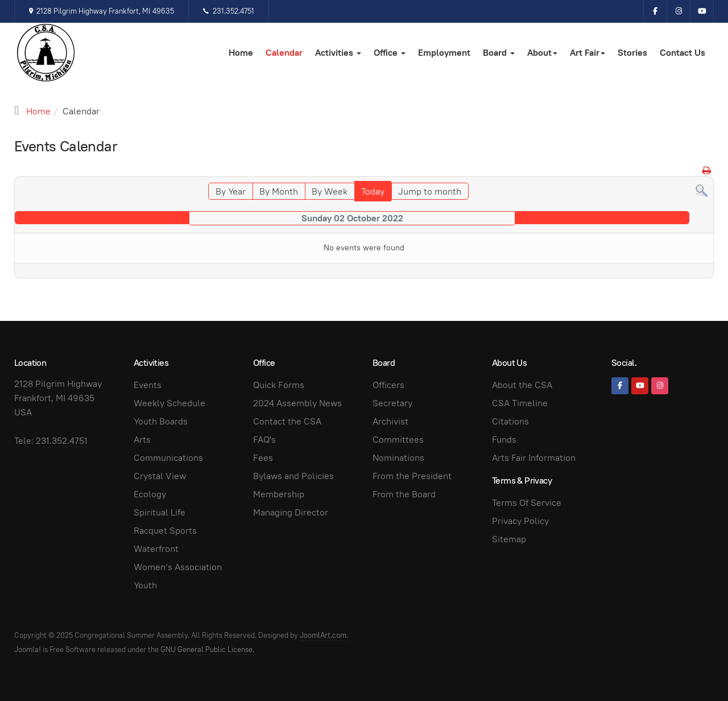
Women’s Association (178, 567)
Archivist (390, 421)
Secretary (392, 403)
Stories (632, 53)
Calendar (284, 53)
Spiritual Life (160, 512)
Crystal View (160, 476)
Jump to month (430, 191)
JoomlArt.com (323, 635)
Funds (504, 440)
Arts (142, 440)
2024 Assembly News (297, 403)
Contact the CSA (287, 421)
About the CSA (522, 385)
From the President (412, 476)
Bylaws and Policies (293, 476)
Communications (168, 458)
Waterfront (156, 549)
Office (390, 53)
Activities (338, 53)
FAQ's (264, 440)
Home (241, 53)
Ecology (150, 494)
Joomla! (28, 650)
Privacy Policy (520, 521)
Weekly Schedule (169, 403)
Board (499, 53)
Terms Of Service (527, 503)
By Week (330, 191)
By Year (231, 191)
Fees (263, 458)
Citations (510, 421)
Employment (444, 53)
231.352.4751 (228, 11)
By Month (279, 191)
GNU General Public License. (207, 650)
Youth (145, 585)
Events (148, 385)
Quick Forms (279, 385)
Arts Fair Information (534, 458)
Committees (398, 440)
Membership (279, 494)
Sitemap (509, 539)
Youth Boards (161, 421)
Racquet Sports (165, 531)
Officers (388, 385)
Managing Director (291, 512)
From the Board (404, 494)
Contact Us (682, 53)
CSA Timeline (520, 403)
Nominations (398, 458)
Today (373, 191)
